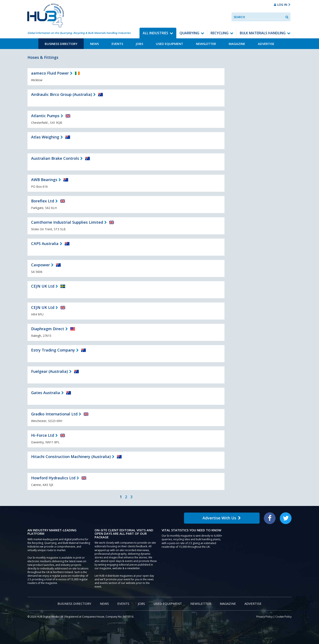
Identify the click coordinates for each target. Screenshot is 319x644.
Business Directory (61, 44)
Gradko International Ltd (54, 414)
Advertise (266, 44)
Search (239, 17)
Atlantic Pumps (45, 116)
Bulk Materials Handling (263, 33)
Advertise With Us (222, 518)
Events (117, 44)
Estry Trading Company (53, 350)
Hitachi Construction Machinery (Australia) (71, 457)
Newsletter (206, 44)
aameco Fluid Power (50, 73)
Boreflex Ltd (43, 201)
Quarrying (189, 33)
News (94, 44)
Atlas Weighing (45, 137)
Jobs (139, 44)
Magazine (237, 44)
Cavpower (40, 265)
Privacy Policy (264, 617)
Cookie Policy (283, 617)
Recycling (220, 33)
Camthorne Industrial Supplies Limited (67, 222)
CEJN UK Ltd (43, 286)
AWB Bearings (44, 180)
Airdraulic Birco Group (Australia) (62, 94)
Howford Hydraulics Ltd (53, 478)
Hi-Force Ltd (43, 435)
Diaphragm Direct (48, 329)
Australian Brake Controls (55, 158)
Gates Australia (46, 393)
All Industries (155, 33)
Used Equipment (170, 44)
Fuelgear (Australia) (50, 371)
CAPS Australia (45, 243)
